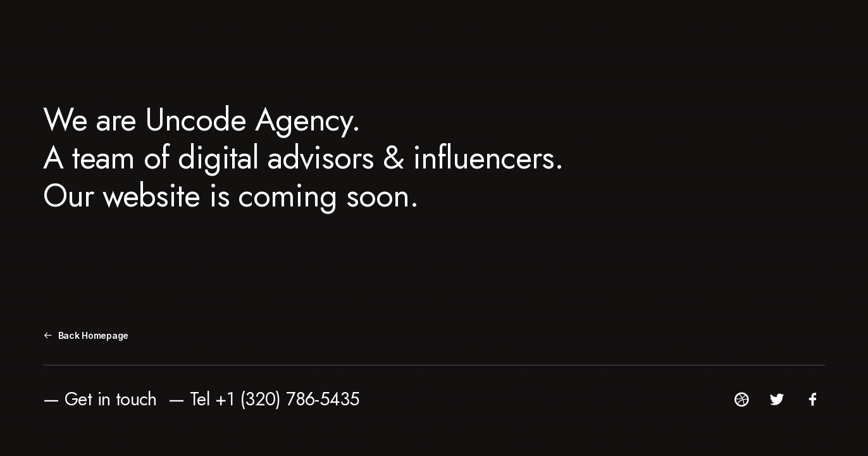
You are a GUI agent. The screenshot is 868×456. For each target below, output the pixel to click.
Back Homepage (86, 335)
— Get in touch (100, 399)
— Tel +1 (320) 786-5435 (264, 399)
